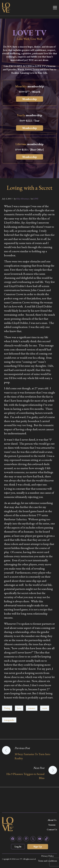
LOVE (36, 199)
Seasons (52, 825)
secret (45, 708)
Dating (7, 708)
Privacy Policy (48, 856)
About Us (52, 820)
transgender (9, 720)
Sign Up (38, 846)
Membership (30, 99)
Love (19, 708)
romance (32, 708)
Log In (18, 846)
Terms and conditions (47, 861)
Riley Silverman (23, 199)
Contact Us (52, 829)
